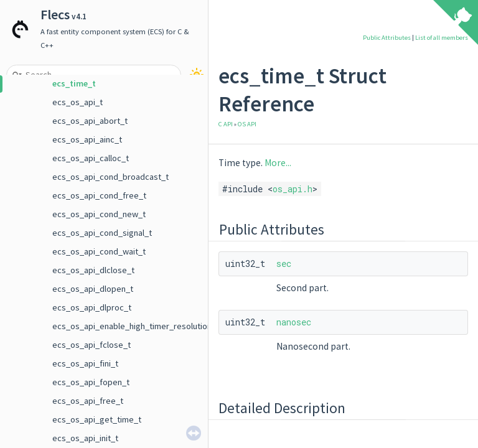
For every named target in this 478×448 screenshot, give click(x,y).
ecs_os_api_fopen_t (91, 382)
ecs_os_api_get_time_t (97, 419)
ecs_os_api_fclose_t (91, 345)
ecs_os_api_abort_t (90, 121)
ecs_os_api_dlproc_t (92, 307)
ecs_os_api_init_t (85, 438)
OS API (247, 124)
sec (284, 264)
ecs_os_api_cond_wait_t (99, 251)
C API (226, 124)
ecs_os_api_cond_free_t (99, 195)
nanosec (294, 322)
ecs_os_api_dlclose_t (93, 270)
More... (278, 163)
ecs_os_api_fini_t (85, 363)
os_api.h (293, 189)
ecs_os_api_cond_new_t (99, 214)
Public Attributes (387, 38)
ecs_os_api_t (77, 102)
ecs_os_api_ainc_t (87, 139)
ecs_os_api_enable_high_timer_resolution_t (136, 326)
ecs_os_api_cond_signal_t (102, 233)
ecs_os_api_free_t (88, 401)
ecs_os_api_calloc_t (91, 158)
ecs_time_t (74, 83)
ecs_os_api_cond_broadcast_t (110, 177)
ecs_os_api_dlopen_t (93, 289)
